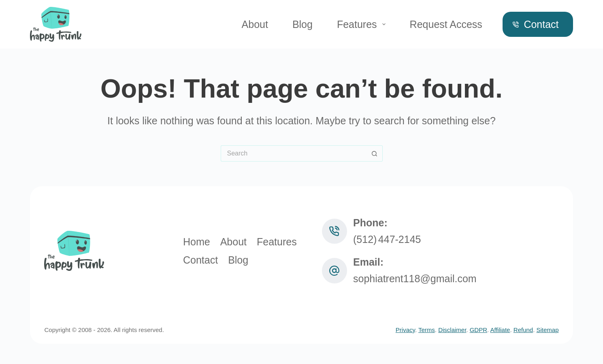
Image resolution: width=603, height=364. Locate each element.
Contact (536, 24)
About (255, 24)
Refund (523, 330)
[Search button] (375, 153)
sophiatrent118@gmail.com (415, 279)
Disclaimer (452, 330)
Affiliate (500, 330)
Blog (303, 24)
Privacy (405, 330)
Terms (427, 330)
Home (197, 242)
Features (363, 24)
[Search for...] (294, 153)
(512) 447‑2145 (387, 239)
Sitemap (548, 330)
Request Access (446, 24)
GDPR (478, 330)
